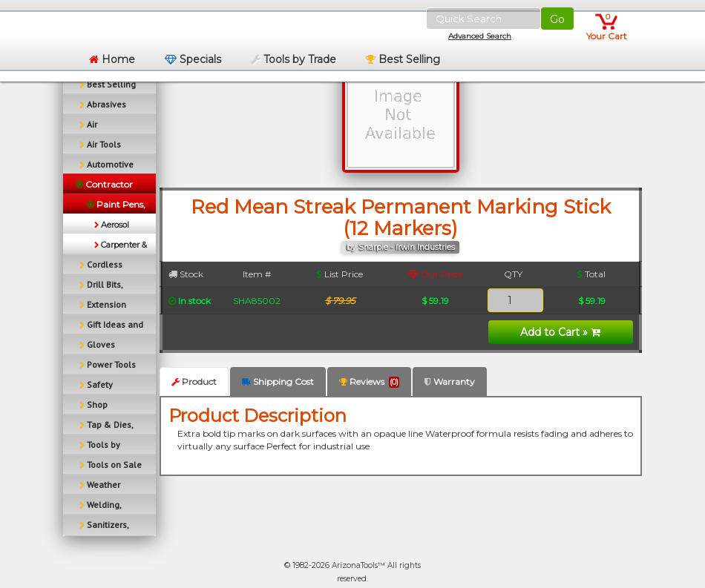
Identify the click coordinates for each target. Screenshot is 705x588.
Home (112, 59)
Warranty (450, 381)
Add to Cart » (560, 332)
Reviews (369, 382)
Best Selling (403, 59)
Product (194, 381)
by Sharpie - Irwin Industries (401, 247)
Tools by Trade (294, 59)
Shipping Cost (278, 381)
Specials (193, 59)
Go (557, 19)
